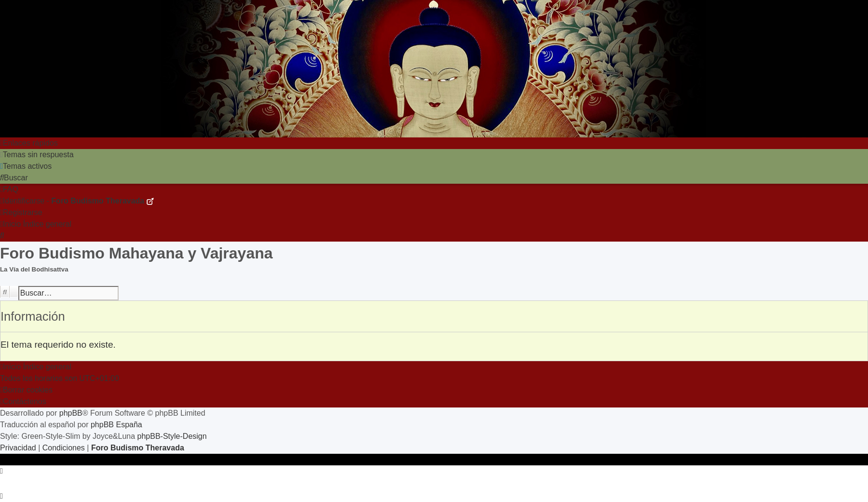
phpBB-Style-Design (172, 436)
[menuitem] (37, 155)
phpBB (71, 413)
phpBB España (116, 425)
